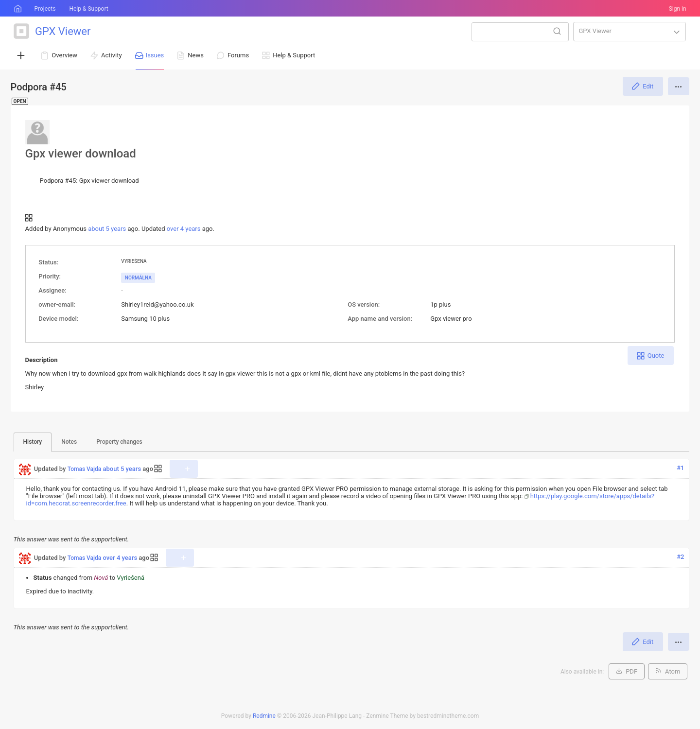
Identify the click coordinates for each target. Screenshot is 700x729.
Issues (155, 55)
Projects (45, 9)
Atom (673, 671)
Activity (112, 55)
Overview (64, 55)
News (196, 55)
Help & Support (88, 9)
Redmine (264, 716)
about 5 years (107, 229)
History (33, 442)
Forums (238, 55)
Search (557, 31)
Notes (69, 442)
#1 (680, 468)
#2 (680, 557)
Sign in (678, 9)
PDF (631, 671)
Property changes (119, 442)
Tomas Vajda (85, 469)
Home (17, 9)
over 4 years (184, 229)
